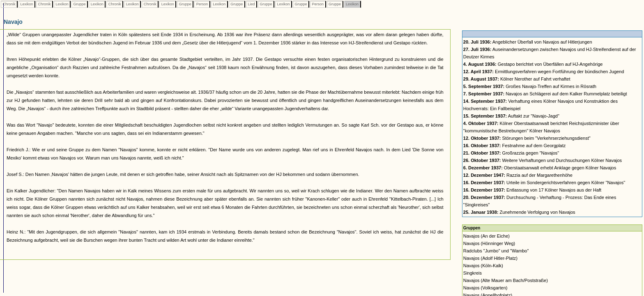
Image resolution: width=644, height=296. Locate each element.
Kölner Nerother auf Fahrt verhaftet (517, 79)
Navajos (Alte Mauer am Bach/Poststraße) (506, 280)
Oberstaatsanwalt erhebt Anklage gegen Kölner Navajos (540, 168)
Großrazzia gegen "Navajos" (511, 153)
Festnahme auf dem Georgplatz (514, 146)
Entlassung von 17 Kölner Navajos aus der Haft (532, 190)
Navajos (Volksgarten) (485, 288)
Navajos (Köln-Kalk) (483, 266)
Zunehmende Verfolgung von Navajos (519, 212)
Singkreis (473, 273)
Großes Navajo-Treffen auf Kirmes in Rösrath (530, 86)
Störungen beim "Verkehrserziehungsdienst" (527, 138)
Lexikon (27, 4)
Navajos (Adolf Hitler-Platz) (490, 258)
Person (202, 4)
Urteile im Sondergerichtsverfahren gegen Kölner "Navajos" (544, 183)
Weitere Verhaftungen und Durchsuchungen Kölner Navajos (543, 160)
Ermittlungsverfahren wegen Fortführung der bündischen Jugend (544, 72)
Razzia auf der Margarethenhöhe (518, 175)
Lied (251, 4)
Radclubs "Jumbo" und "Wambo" (496, 251)
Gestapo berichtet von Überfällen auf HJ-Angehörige (533, 64)
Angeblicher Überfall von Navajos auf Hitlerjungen (528, 42)
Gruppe (79, 4)
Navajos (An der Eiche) (486, 236)
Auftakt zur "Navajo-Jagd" (511, 116)
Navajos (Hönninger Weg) (489, 243)
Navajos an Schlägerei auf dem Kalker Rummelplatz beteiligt (545, 94)
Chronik (9, 4)
